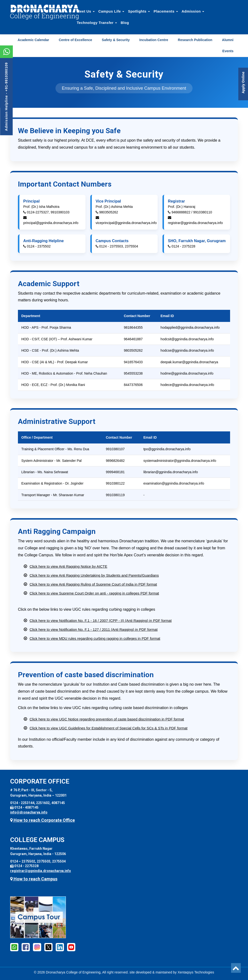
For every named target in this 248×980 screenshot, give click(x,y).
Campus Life (111, 11)
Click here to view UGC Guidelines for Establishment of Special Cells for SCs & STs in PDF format (108, 728)
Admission (193, 11)
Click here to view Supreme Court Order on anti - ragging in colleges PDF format (94, 593)
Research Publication (195, 40)
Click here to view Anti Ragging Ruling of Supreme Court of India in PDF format (93, 584)
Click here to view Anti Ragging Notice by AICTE (68, 566)
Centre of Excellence (76, 40)
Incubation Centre (154, 40)
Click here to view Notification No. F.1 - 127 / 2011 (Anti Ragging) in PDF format (94, 629)
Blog (125, 23)
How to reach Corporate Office (43, 820)
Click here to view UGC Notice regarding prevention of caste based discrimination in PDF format (107, 719)
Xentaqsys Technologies (196, 972)
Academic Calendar (33, 40)
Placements (166, 11)
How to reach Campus (34, 879)
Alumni (228, 40)
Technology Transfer (97, 23)
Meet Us (86, 11)
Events (228, 51)
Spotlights (139, 11)
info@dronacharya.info (29, 812)
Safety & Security (116, 40)
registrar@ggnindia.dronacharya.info (41, 871)
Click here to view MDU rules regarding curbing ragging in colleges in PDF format (95, 638)
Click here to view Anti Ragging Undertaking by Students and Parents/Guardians (94, 575)
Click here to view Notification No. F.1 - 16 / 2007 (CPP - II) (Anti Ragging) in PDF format (101, 621)
